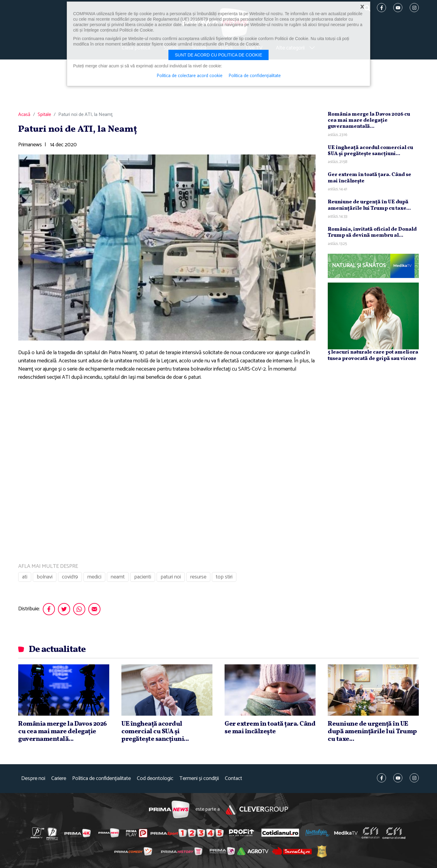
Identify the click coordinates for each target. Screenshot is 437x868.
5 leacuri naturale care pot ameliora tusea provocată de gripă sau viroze (373, 355)
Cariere (59, 779)
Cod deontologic (155, 779)
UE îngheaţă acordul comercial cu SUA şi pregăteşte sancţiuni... (370, 151)
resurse (198, 577)
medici (94, 577)
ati (25, 577)
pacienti (143, 577)
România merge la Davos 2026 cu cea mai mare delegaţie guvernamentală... (369, 120)
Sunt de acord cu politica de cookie (218, 55)
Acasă (24, 115)
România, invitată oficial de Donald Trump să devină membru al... (372, 232)
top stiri (224, 577)
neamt (118, 577)
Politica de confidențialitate (102, 779)
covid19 (70, 577)
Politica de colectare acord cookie (190, 76)
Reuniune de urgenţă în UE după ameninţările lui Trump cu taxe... (369, 205)
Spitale (44, 115)
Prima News (169, 810)
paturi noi (171, 577)
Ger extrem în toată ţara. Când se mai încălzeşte (369, 178)
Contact (234, 779)
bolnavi (45, 577)
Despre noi (33, 779)
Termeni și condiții (199, 779)
